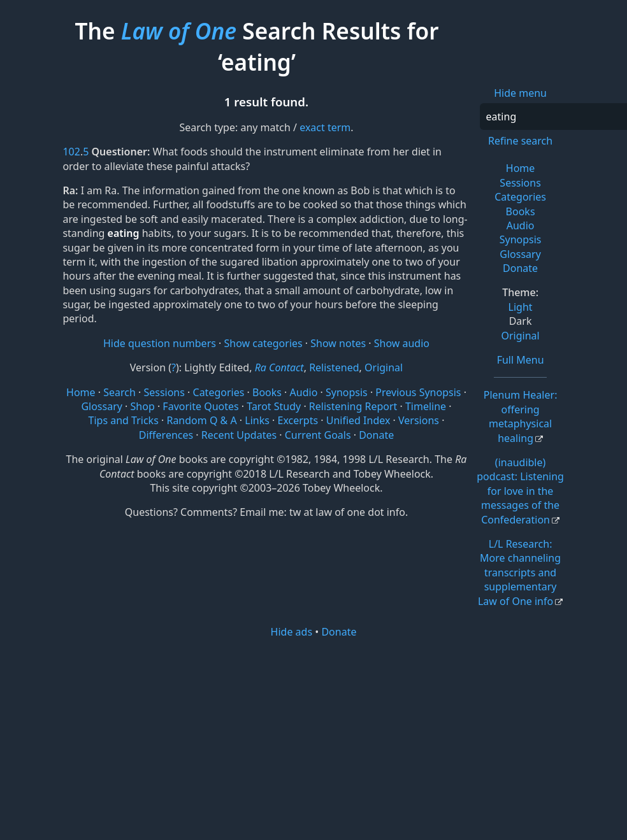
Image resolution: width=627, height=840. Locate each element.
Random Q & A (201, 420)
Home (521, 168)
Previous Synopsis (418, 392)
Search (119, 392)
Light (521, 307)
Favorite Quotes (200, 406)
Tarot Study (274, 406)
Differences (166, 435)
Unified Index (358, 420)
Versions (419, 420)
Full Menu (521, 360)
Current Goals (318, 435)
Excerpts (298, 420)
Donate (520, 268)
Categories (520, 197)
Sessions (520, 183)
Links (257, 420)
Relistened (334, 367)
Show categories (263, 343)
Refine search (520, 141)
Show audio (402, 343)
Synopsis (521, 239)
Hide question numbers (160, 343)
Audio (521, 225)
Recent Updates (239, 435)
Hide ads (292, 632)
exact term (325, 127)
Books (521, 211)
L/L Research (519, 573)
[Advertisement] (317, 738)
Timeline (426, 406)
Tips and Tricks (124, 420)
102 (71, 152)
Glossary (520, 254)
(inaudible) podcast (520, 491)
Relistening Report (353, 406)
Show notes (338, 343)
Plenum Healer (521, 416)
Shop (143, 406)
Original (520, 336)
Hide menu (520, 93)
